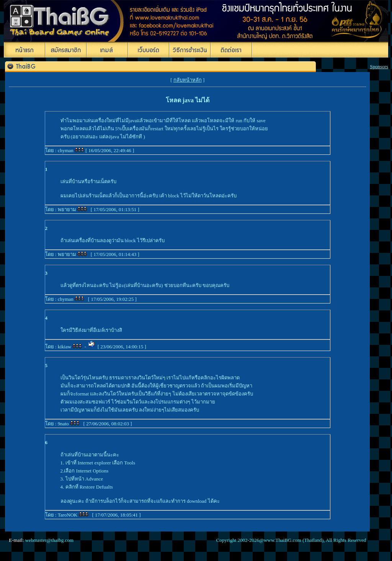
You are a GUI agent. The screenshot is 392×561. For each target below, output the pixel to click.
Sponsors (379, 66)
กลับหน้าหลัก (188, 80)
